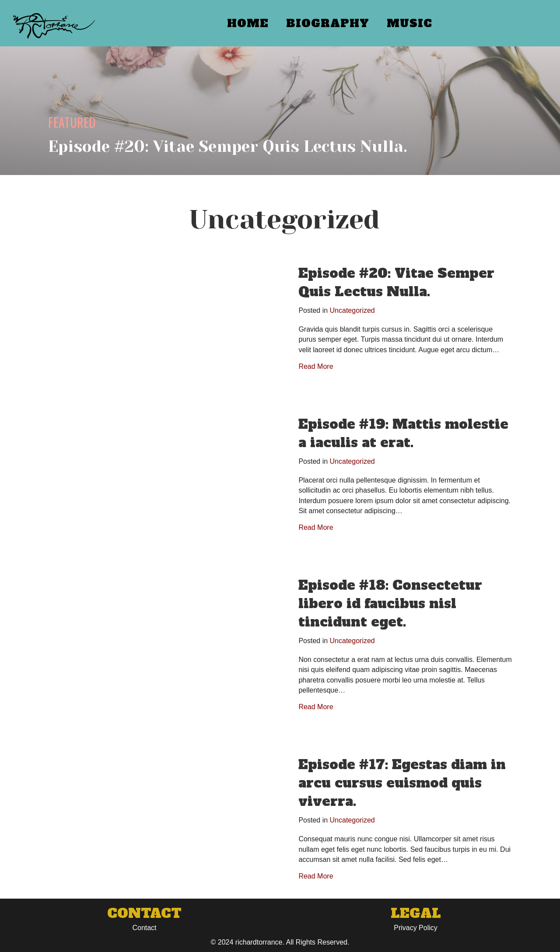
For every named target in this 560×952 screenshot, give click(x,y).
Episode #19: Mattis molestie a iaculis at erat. (403, 433)
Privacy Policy (416, 928)
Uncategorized (352, 310)
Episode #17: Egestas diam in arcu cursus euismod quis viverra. (402, 783)
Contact (144, 928)
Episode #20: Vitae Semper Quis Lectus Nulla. (396, 282)
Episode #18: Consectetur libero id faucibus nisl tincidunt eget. (390, 604)
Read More (316, 366)
